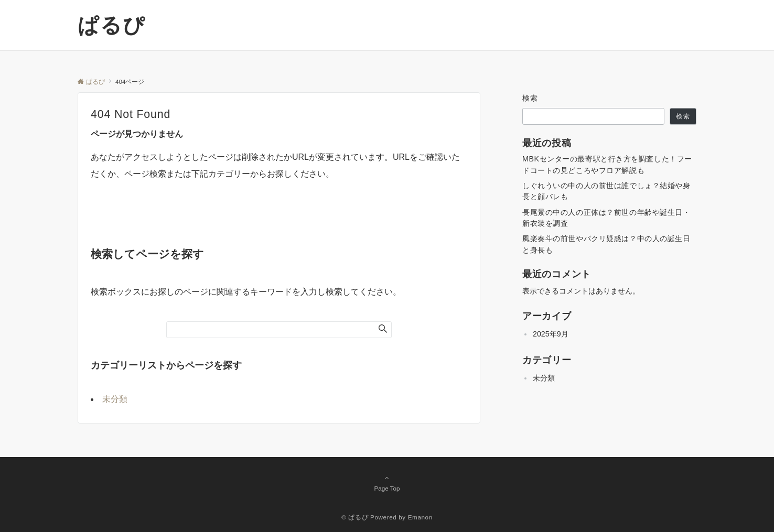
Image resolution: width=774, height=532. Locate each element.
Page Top (387, 483)
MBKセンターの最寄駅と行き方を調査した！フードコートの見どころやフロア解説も (607, 164)
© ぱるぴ (355, 517)
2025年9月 (551, 334)
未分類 (115, 399)
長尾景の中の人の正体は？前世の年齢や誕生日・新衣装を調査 (606, 218)
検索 (530, 98)
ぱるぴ (111, 25)
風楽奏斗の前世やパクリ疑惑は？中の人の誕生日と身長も (606, 244)
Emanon (420, 517)
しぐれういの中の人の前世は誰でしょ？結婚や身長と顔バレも (606, 191)
